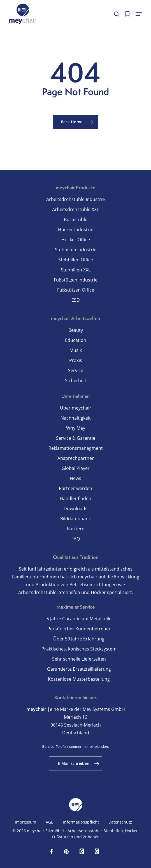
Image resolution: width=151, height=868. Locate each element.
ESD (76, 300)
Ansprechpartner (76, 458)
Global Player (76, 468)
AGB (50, 822)
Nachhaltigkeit (76, 418)
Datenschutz (120, 822)
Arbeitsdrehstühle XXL (75, 209)
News (75, 478)
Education (76, 340)
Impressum (25, 822)
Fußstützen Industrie (76, 280)
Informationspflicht (81, 822)
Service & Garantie (76, 438)
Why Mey (76, 428)
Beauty (76, 330)
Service (76, 370)
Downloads (75, 508)
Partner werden (75, 488)
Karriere (76, 529)
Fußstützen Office (76, 290)
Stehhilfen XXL (76, 270)
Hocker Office (76, 240)
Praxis (76, 360)
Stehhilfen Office (76, 260)
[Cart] (127, 14)
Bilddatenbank (75, 519)
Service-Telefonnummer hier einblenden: (75, 747)
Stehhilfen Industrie (76, 250)
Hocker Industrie (76, 230)
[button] (139, 14)
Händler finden (75, 498)
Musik (76, 350)
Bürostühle (76, 219)
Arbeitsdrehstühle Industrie (75, 199)
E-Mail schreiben (79, 763)
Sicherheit (76, 380)
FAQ (76, 539)
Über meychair (76, 408)
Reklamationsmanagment (76, 448)
